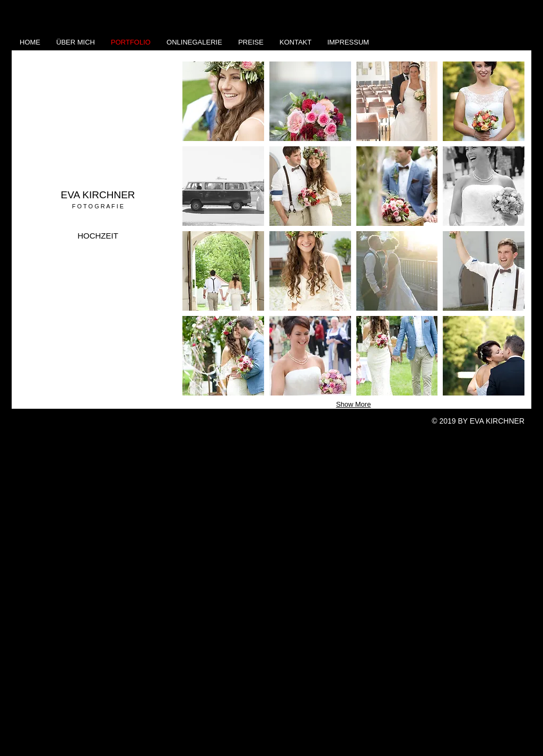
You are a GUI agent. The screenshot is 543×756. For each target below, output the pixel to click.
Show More (354, 404)
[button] (223, 101)
